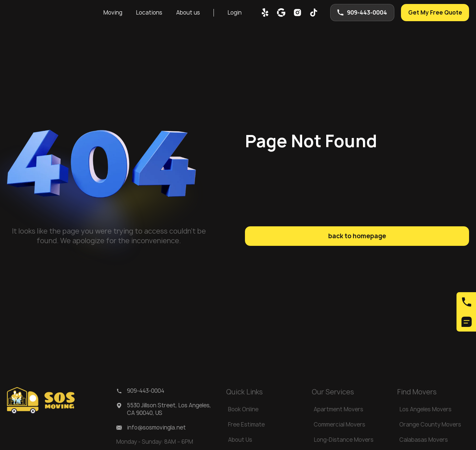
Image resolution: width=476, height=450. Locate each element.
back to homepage (357, 236)
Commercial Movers (339, 425)
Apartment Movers (338, 409)
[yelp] (265, 13)
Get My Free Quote (435, 13)
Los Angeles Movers (425, 409)
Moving (113, 13)
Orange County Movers (430, 425)
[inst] (297, 13)
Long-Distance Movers (344, 440)
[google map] (281, 13)
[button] (113, 13)
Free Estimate (246, 425)
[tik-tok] (314, 13)
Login (235, 13)
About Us (240, 440)
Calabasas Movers (424, 440)
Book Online (243, 409)
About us (188, 13)
